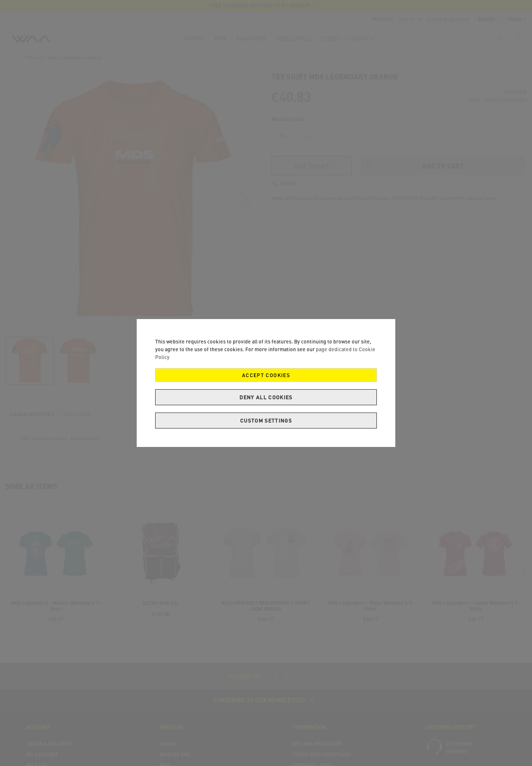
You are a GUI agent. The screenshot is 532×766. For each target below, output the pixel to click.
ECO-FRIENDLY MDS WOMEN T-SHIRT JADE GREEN (266, 613)
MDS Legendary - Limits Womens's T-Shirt (476, 613)
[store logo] (32, 41)
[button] (516, 19)
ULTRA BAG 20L (161, 609)
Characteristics (32, 421)
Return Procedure (318, 750)
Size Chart (312, 132)
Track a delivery (49, 750)
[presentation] (524, 579)
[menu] (276, 42)
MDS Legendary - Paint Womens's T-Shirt (371, 613)
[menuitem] (195, 42)
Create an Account (448, 19)
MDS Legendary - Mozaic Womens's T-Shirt (56, 613)
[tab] (32, 421)
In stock (515, 99)
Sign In (407, 19)
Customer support (459, 754)
